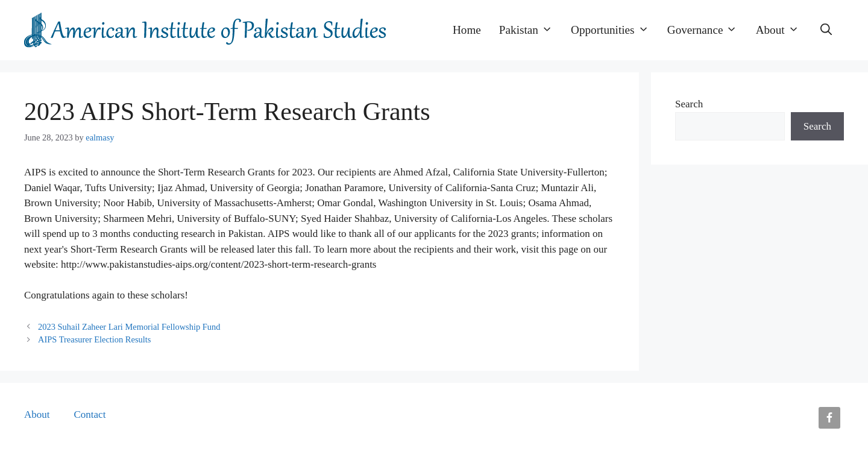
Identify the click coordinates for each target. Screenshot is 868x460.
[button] (826, 30)
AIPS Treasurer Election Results (94, 339)
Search (689, 104)
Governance (707, 30)
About (782, 30)
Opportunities (615, 30)
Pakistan (530, 30)
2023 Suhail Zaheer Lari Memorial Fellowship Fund (129, 327)
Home (467, 30)
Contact (90, 414)
